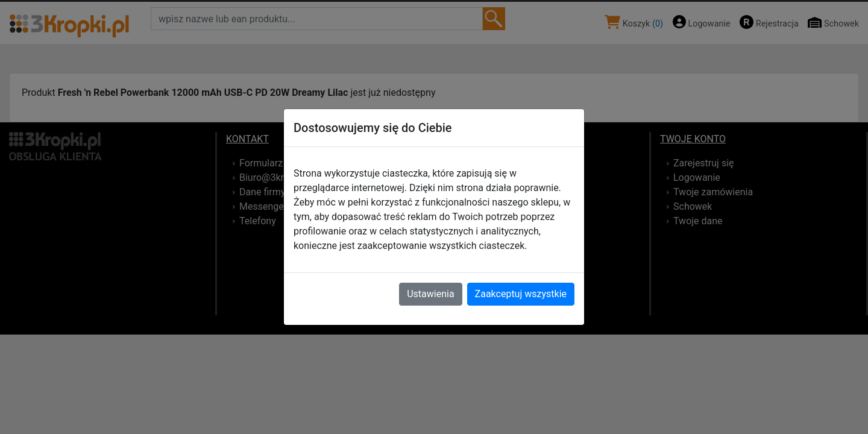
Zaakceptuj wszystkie (521, 294)
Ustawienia (430, 294)
